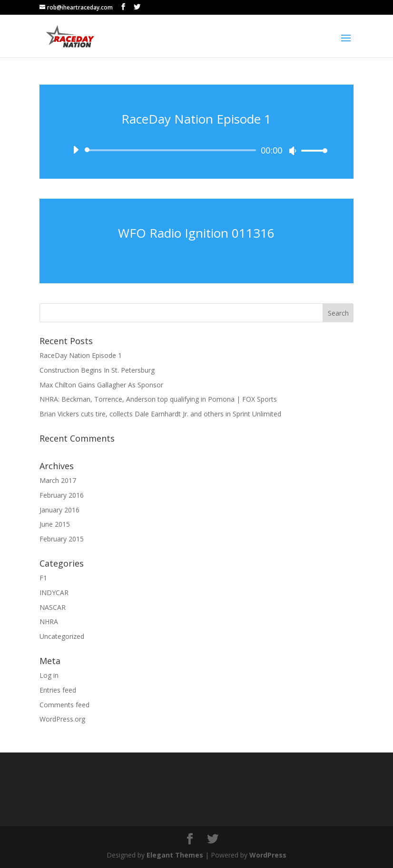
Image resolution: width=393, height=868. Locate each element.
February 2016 (62, 495)
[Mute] (293, 151)
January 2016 (59, 510)
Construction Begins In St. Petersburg (97, 370)
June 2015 (55, 524)
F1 (43, 578)
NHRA (49, 622)
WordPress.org (62, 719)
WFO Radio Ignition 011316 (196, 233)
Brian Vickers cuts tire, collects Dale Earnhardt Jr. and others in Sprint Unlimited (160, 414)
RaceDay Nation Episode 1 (196, 119)
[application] (197, 150)
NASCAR (53, 607)
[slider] (172, 150)
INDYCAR (54, 593)
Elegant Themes (175, 855)
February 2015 (62, 539)
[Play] (76, 150)
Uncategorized (62, 636)
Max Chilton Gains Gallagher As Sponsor (101, 385)
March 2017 (58, 480)
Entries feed (58, 690)
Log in (49, 675)
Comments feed (64, 705)
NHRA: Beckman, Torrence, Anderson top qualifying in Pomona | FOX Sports (158, 399)
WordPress (268, 855)
